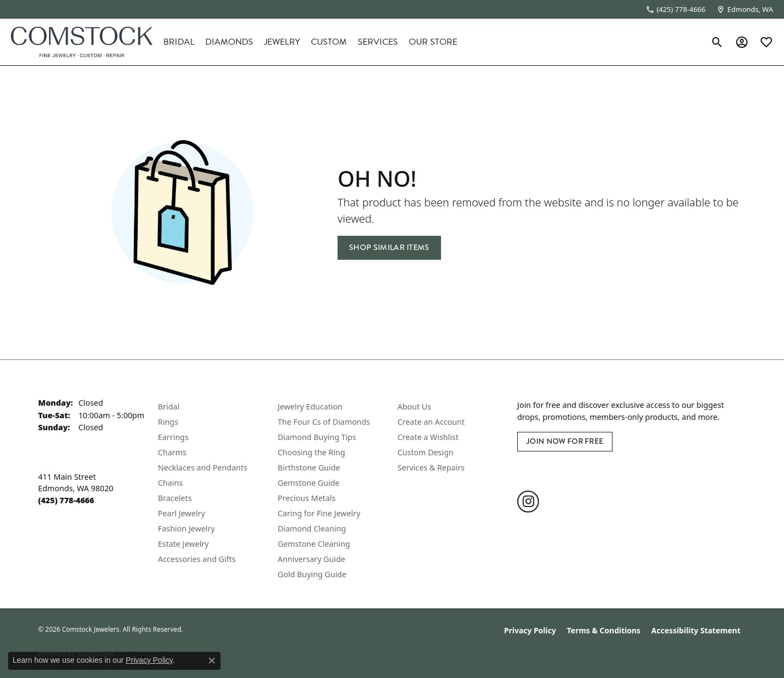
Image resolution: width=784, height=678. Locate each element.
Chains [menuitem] (170, 483)
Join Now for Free (565, 441)
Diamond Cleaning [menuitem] (312, 529)
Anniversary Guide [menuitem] (311, 559)
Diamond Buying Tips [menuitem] (317, 437)
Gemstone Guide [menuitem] (309, 483)
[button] (717, 42)
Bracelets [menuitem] (175, 498)
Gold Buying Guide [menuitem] (312, 574)
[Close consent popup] (212, 661)
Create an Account (431, 422)
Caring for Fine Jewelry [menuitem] (319, 513)
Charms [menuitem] (172, 452)
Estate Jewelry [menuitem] (183, 544)
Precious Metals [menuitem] (307, 498)
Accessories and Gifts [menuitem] (197, 559)
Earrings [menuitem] (173, 437)
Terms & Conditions (604, 630)
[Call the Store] (66, 500)
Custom (329, 42)
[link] (676, 9)
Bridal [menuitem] (169, 407)
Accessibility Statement (696, 630)
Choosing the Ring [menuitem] (311, 452)
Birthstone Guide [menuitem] (309, 468)
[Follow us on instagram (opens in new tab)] (528, 502)
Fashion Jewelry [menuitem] (186, 529)
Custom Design (425, 452)
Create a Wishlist (428, 437)
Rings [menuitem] (168, 422)
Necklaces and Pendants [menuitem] (203, 468)
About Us (414, 407)
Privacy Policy (530, 630)
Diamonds (229, 42)
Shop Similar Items (389, 248)
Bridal (179, 42)
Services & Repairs (431, 468)
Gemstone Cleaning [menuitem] (314, 544)
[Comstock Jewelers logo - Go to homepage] (82, 42)
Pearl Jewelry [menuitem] (181, 513)
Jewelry (282, 42)
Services (378, 42)
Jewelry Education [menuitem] (310, 407)
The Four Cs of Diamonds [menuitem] (324, 422)
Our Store (433, 42)
